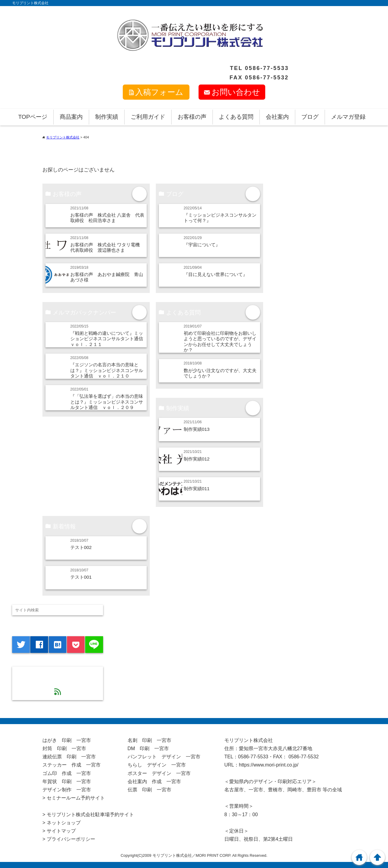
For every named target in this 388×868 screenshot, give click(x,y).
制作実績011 (197, 489)
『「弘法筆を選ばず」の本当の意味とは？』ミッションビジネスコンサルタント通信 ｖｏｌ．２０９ (107, 402)
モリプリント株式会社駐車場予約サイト (90, 815)
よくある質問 (236, 117)
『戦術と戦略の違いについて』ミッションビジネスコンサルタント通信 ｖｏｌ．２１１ (109, 339)
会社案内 (277, 117)
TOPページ (33, 117)
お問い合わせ (236, 92)
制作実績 (107, 117)
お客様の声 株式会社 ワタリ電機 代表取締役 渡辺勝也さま (107, 247)
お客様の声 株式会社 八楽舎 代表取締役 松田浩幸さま (107, 218)
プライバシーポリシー (71, 839)
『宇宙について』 (202, 245)
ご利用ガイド (148, 117)
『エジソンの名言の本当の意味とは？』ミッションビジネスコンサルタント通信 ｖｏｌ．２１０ (107, 370)
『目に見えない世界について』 (216, 274)
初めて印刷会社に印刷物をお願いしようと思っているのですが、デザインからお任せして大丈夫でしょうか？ (220, 341)
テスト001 (81, 577)
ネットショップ (64, 823)
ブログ (310, 117)
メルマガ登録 (348, 117)
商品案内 (71, 117)
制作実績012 (197, 459)
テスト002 (81, 547)
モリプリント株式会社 (30, 3)
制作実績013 (197, 429)
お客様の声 (192, 117)
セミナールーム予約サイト (76, 798)
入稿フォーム (159, 92)
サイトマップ (61, 831)
